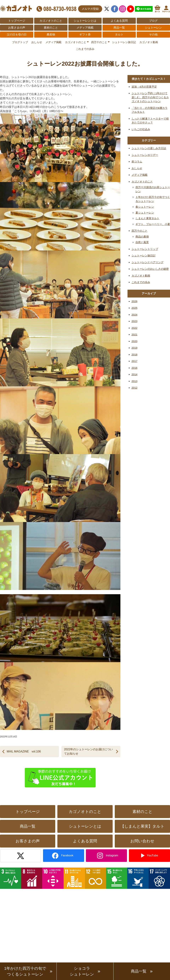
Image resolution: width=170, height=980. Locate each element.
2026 (134, 301)
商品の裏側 (142, 237)
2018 (134, 354)
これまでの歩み (85, 49)
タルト (119, 34)
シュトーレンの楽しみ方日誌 (149, 148)
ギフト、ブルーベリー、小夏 (153, 224)
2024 (134, 315)
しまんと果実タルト (147, 218)
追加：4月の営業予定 (144, 87)
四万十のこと (99, 42)
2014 (134, 374)
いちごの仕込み (141, 129)
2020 (134, 341)
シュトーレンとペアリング (148, 262)
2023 (134, 321)
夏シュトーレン (145, 213)
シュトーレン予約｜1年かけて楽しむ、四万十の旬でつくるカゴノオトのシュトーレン (150, 97)
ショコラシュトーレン (82, 971)
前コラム (137, 162)
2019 (134, 348)
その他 (153, 34)
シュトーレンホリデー (145, 155)
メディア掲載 (85, 28)
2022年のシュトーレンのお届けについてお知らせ (89, 751)
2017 (134, 361)
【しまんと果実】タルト (142, 826)
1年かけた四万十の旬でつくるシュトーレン (25, 971)
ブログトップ (20, 42)
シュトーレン (153, 28)
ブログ (153, 21)
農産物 (51, 34)
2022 (134, 328)
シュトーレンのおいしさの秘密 (150, 269)
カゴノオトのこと (51, 21)
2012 (134, 388)
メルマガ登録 (90, 9)
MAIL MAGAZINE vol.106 (24, 751)
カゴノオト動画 (149, 42)
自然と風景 (142, 242)
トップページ (17, 21)
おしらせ (37, 42)
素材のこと (51, 28)
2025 (134, 308)
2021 (134, 334)
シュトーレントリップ (145, 249)
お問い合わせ (142, 841)
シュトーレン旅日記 (124, 42)
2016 (134, 368)
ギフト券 (85, 34)
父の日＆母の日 (17, 34)
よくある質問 (119, 21)
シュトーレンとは (85, 21)
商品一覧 (119, 28)
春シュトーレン (145, 207)
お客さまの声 (17, 28)
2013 (134, 381)
